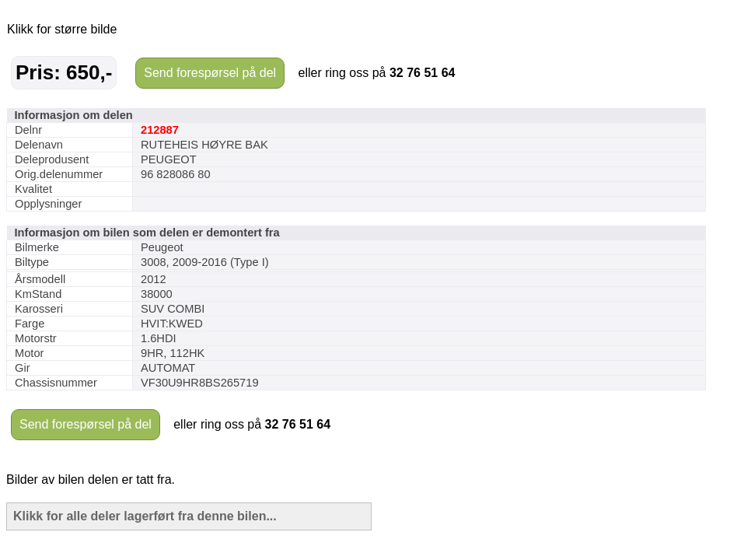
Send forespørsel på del (210, 73)
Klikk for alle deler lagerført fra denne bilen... (145, 516)
